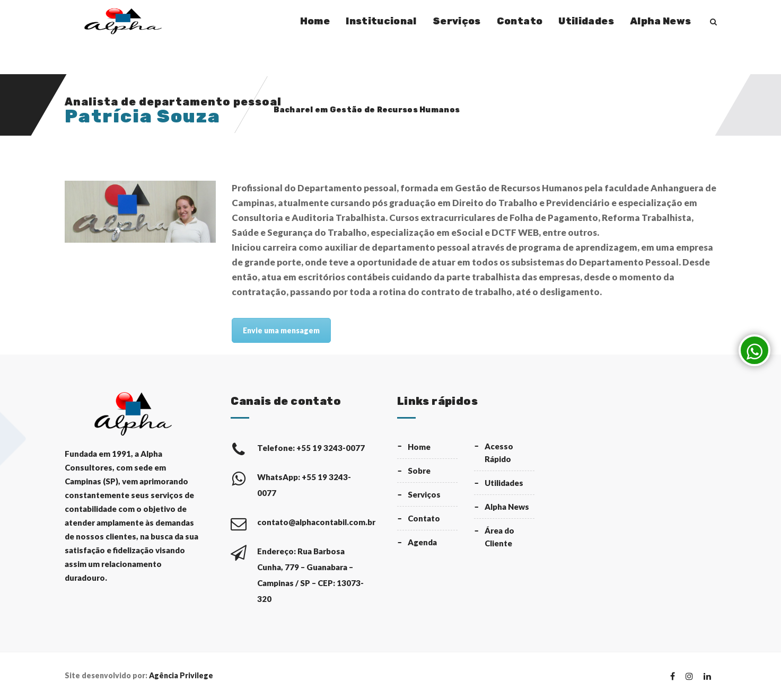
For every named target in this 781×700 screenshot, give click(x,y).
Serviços (457, 21)
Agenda (422, 542)
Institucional (381, 21)
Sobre (419, 471)
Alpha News (661, 21)
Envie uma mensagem (281, 330)
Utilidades (586, 21)
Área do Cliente (499, 537)
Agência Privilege (181, 675)
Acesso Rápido (499, 453)
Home (315, 21)
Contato (520, 21)
